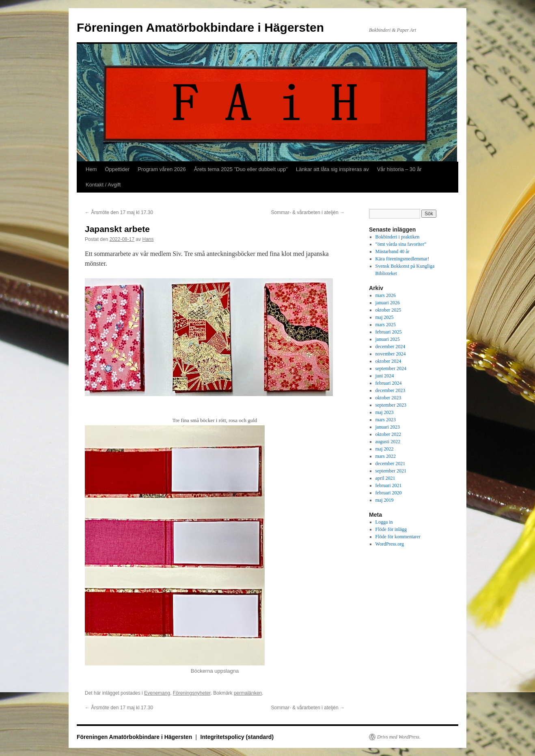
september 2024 (391, 368)
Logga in (384, 522)
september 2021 (391, 471)
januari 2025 (388, 339)
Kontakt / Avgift (103, 185)
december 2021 (390, 464)
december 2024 (390, 347)
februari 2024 (389, 383)
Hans (148, 239)
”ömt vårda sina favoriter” (401, 244)
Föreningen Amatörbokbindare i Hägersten (200, 27)
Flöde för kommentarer (398, 537)
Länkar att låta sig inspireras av (332, 169)
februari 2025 (389, 332)
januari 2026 (388, 303)
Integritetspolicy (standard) (237, 737)
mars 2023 (386, 420)
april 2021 (385, 478)
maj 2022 (385, 449)
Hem (91, 169)
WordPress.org (390, 544)
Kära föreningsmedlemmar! (402, 259)
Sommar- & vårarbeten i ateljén (308, 212)
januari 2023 (388, 427)
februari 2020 (389, 493)
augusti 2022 (388, 442)
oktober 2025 (388, 310)
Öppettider (117, 169)
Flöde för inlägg (391, 529)
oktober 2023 (388, 398)
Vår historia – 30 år (399, 169)
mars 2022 (386, 456)
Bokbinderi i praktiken (398, 237)
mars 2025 (386, 325)
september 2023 (391, 405)
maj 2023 (385, 412)
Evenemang (157, 693)
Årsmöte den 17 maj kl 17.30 (119, 212)
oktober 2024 (388, 361)
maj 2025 (385, 317)
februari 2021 (389, 485)
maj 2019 (385, 500)
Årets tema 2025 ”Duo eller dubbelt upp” (241, 169)
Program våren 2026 (162, 169)
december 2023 (390, 390)
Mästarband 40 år (393, 251)
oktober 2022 (388, 434)
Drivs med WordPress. (399, 737)
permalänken (248, 693)
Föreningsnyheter (192, 693)
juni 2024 (385, 376)
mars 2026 (386, 295)
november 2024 (391, 354)
